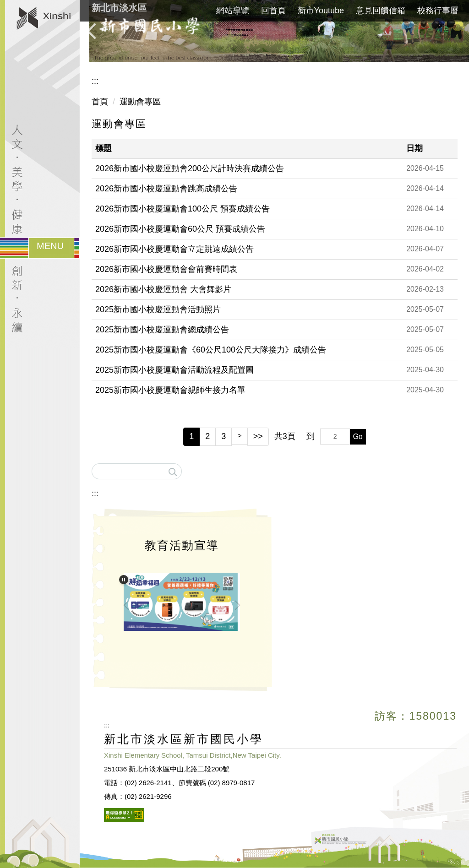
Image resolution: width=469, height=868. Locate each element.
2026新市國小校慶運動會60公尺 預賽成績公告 (180, 229)
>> (258, 436)
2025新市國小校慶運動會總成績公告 (162, 330)
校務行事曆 (438, 11)
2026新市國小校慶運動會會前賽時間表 (166, 269)
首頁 (100, 102)
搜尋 (172, 469)
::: (95, 81)
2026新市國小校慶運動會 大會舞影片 (163, 289)
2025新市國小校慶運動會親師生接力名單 (170, 390)
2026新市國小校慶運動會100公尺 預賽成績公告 (183, 209)
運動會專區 (140, 102)
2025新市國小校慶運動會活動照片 (158, 309)
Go (357, 437)
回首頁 (273, 11)
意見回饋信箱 (381, 11)
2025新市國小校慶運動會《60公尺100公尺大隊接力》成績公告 (211, 350)
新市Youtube (321, 11)
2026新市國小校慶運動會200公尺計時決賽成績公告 (190, 168)
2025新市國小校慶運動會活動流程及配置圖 (175, 370)
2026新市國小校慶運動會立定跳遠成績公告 (175, 249)
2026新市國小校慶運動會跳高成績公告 (166, 189)
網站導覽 (233, 11)
